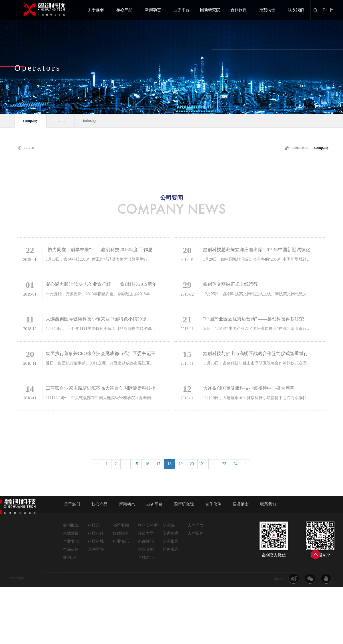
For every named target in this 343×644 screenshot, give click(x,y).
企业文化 (71, 541)
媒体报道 (121, 533)
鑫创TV (70, 557)
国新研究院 (210, 10)
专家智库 (171, 533)
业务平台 (182, 10)
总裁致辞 (71, 533)
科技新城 (96, 541)
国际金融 (146, 549)
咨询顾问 (146, 541)
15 (136, 464)
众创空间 (96, 549)
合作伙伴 (239, 10)
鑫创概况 (71, 525)
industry (90, 121)
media (60, 121)
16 (147, 464)
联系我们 (296, 10)
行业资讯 (121, 541)
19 (181, 464)
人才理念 (196, 525)
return (24, 146)
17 (158, 464)
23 (224, 464)
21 (203, 464)
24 (236, 464)
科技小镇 (96, 533)
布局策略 (71, 549)
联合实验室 (148, 525)
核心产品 (124, 10)
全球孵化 (146, 557)
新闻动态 (153, 10)
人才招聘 (196, 533)
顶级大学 (146, 533)
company (30, 121)
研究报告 (171, 541)
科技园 (94, 525)
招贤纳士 (267, 10)
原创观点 (171, 549)
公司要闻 (121, 525)
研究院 (169, 525)
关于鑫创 (96, 10)
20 (192, 464)
